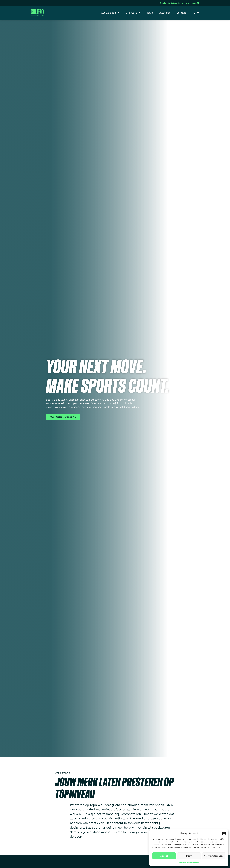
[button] (224, 833)
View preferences (214, 856)
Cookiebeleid (182, 863)
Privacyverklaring (193, 863)
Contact (181, 13)
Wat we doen (110, 13)
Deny (189, 856)
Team (150, 13)
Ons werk (133, 13)
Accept (164, 856)
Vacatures (165, 13)
